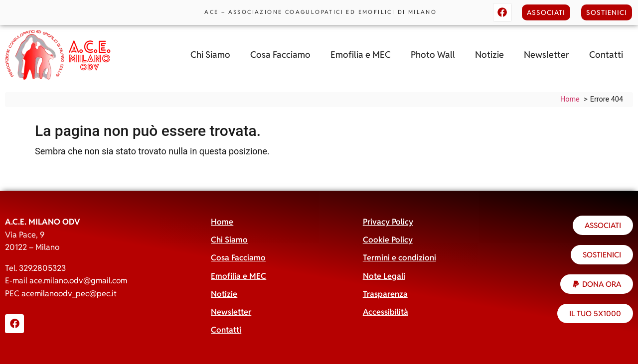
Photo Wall (433, 55)
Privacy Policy (388, 222)
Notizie (489, 55)
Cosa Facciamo (280, 55)
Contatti (606, 55)
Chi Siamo (210, 55)
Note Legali (384, 276)
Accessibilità (386, 312)
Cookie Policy (388, 240)
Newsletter (547, 55)
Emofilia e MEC (361, 55)
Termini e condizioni (399, 258)
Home (222, 222)
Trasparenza (385, 294)
